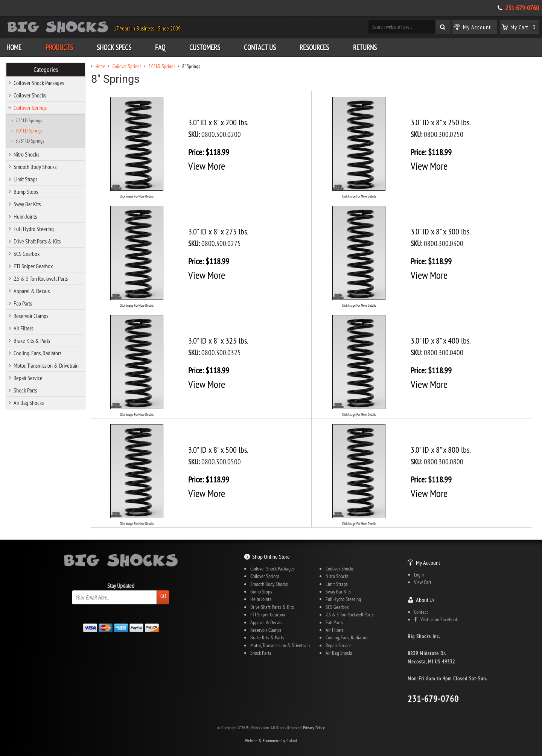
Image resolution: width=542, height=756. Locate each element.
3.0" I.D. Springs (29, 131)
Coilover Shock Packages (39, 83)
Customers (205, 47)
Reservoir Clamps (31, 316)
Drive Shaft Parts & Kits (37, 241)
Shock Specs (114, 47)
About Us (425, 600)
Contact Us (260, 47)
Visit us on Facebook (436, 619)
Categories (46, 70)
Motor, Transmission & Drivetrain (46, 365)
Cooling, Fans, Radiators (37, 353)
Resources (314, 47)
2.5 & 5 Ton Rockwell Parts (41, 278)
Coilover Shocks (30, 95)
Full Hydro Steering (34, 229)
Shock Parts (25, 390)
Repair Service (28, 378)
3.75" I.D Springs (30, 141)
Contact (421, 612)
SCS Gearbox (27, 254)
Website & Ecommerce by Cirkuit (271, 740)
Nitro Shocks (26, 154)
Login (419, 575)
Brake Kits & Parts (32, 341)
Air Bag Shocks (29, 403)
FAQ (160, 47)
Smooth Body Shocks (35, 167)
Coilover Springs (30, 108)
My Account (428, 563)
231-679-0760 (522, 8)
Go (163, 596)
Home (14, 47)
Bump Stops (26, 192)
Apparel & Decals (32, 291)
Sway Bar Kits (27, 204)
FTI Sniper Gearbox (33, 266)
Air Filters (23, 328)
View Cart (423, 582)
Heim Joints (25, 216)
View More (207, 166)
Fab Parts (23, 303)
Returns (365, 47)
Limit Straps (25, 179)
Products (59, 47)
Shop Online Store (271, 557)
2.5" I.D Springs (29, 120)
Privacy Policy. (314, 728)
